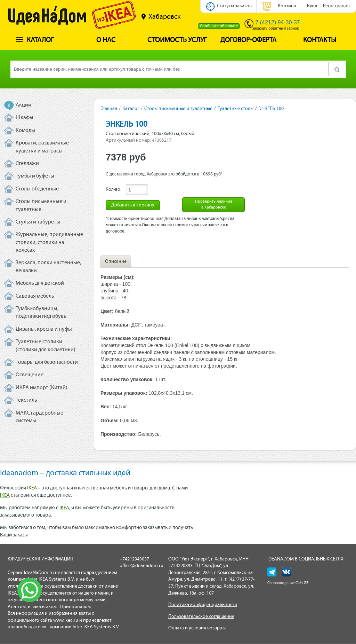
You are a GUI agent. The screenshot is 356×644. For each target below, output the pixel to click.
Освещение (30, 375)
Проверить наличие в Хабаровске (214, 205)
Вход (312, 6)
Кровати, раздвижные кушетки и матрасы (42, 147)
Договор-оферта (248, 40)
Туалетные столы (236, 109)
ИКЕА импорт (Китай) (42, 388)
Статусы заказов (234, 6)
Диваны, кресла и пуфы (44, 329)
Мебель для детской (40, 283)
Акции (23, 105)
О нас (106, 40)
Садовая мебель (35, 296)
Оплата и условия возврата (197, 628)
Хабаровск (161, 17)
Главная (109, 109)
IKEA (32, 488)
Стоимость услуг (177, 40)
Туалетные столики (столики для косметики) (46, 346)
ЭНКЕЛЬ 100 (271, 109)
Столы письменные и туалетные (41, 205)
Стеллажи (27, 164)
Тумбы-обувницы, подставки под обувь (41, 313)
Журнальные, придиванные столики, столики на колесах (49, 242)
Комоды (25, 131)
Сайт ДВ (302, 583)
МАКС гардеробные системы (39, 417)
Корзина (287, 6)
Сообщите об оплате (219, 26)
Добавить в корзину (133, 205)
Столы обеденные (37, 189)
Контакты (320, 40)
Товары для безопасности (47, 362)
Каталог (35, 40)
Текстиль (26, 400)
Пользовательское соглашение (201, 617)
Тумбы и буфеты (35, 176)
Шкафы (25, 118)
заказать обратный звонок (276, 28)
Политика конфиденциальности (203, 605)
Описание (116, 262)
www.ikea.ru (66, 621)
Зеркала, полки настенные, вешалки (48, 267)
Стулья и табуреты (38, 222)
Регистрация (336, 6)
